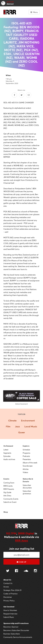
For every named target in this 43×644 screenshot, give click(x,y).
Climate (12, 421)
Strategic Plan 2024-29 (12, 590)
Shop (6, 512)
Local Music (31, 426)
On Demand (8, 446)
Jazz (17, 426)
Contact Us (8, 583)
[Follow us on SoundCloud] (26, 571)
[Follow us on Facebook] (17, 571)
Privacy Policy (9, 601)
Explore (26, 446)
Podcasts (26, 456)
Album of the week (30, 463)
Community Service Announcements (18, 637)
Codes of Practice (10, 594)
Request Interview (10, 614)
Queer (22, 432)
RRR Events (8, 486)
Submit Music (9, 617)
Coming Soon (9, 483)
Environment (28, 421)
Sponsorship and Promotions (16, 623)
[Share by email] (29, 95)
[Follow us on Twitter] (8, 571)
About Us (7, 580)
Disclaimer (8, 597)
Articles (26, 469)
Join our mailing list (22, 549)
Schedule (26, 450)
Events (6, 479)
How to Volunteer (10, 610)
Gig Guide (7, 492)
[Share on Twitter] (22, 95)
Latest (6, 450)
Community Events (11, 499)
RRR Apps (22, 540)
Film (8, 426)
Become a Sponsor (11, 627)
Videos (25, 472)
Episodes (7, 456)
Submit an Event (10, 502)
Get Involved (9, 607)
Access (6, 587)
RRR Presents (9, 489)
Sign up (21, 562)
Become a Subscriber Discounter (16, 630)
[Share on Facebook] (14, 95)
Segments (7, 453)
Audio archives (9, 459)
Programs (26, 453)
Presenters (27, 459)
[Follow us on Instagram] (35, 571)
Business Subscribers (12, 634)
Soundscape (28, 466)
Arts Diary (7, 496)
